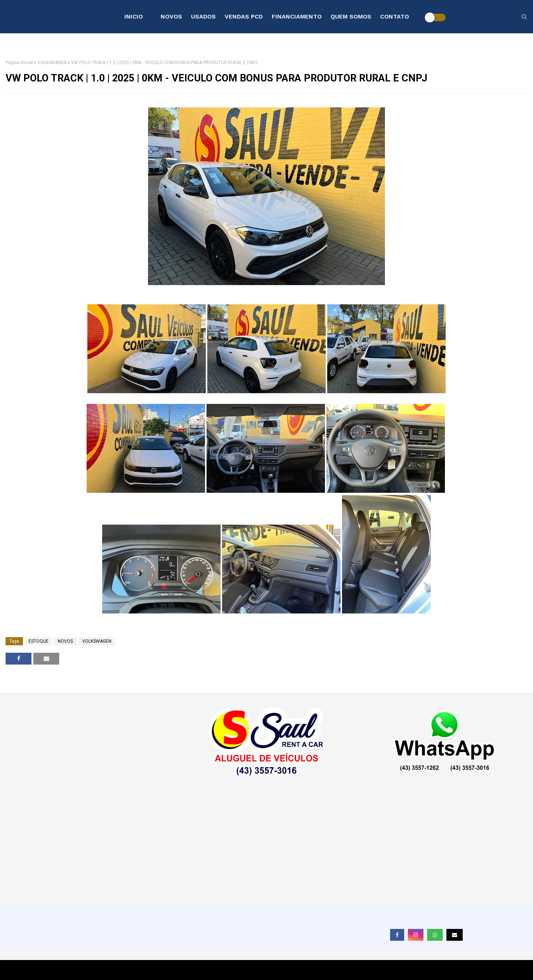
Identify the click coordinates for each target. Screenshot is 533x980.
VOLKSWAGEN (52, 63)
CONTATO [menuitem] (395, 16)
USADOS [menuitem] (203, 16)
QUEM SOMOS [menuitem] (351, 16)
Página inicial (19, 63)
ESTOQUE (38, 641)
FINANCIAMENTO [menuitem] (297, 16)
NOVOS (65, 641)
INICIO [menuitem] (134, 16)
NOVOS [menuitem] (171, 16)
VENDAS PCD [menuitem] (244, 16)
